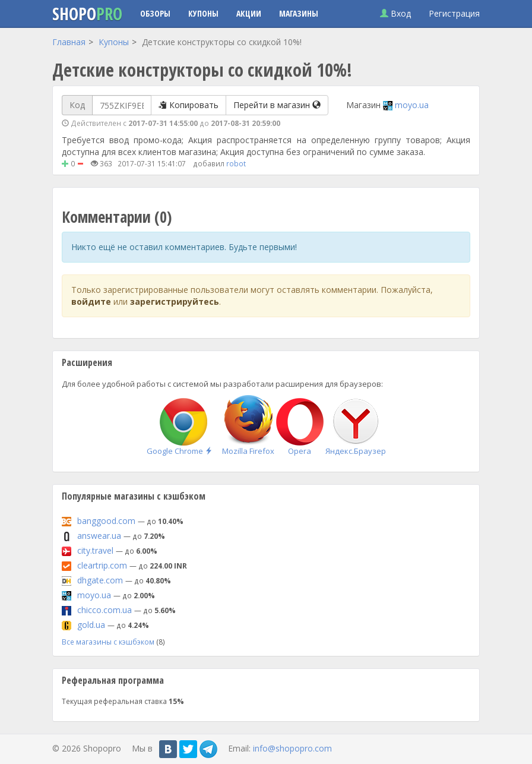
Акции (249, 13)
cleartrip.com (102, 565)
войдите (91, 302)
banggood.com (106, 521)
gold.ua (91, 625)
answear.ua (99, 536)
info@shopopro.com (292, 748)
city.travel (95, 550)
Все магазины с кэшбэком (108, 642)
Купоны (203, 13)
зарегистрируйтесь (175, 302)
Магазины (299, 13)
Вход (395, 13)
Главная (69, 42)
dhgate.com (100, 580)
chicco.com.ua (104, 610)
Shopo (87, 14)
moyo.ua (412, 105)
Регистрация (454, 13)
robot (236, 163)
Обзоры (155, 13)
